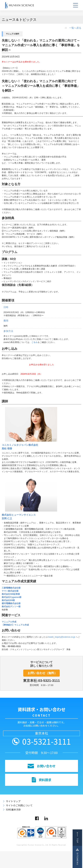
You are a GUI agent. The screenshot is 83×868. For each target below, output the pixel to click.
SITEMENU (78, 857)
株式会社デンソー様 (11, 607)
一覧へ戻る (75, 28)
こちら (35, 342)
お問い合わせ (42, 766)
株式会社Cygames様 (12, 597)
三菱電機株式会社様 (11, 588)
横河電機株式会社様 (11, 603)
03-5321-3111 (47, 741)
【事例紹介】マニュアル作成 (15, 625)
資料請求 (41, 780)
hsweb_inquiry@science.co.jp (62, 637)
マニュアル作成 (9, 622)
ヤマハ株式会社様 (10, 591)
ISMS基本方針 (13, 810)
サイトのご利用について (19, 805)
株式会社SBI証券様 (11, 594)
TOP (78, 838)
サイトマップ (13, 801)
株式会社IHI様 (8, 600)
